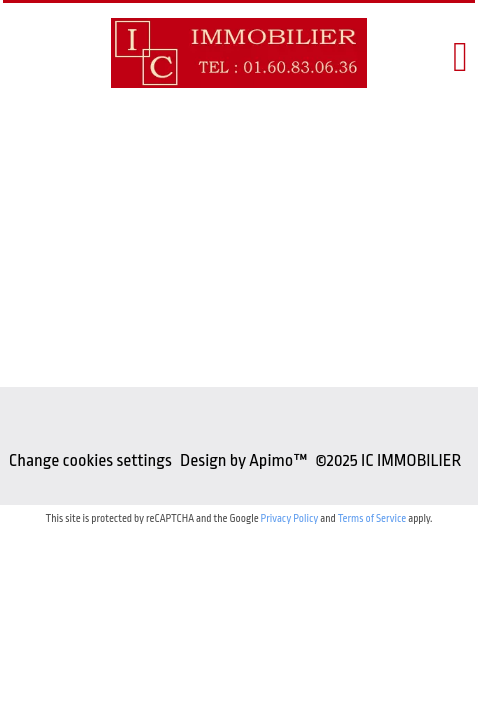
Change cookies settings (90, 460)
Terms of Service (372, 519)
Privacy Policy (290, 519)
